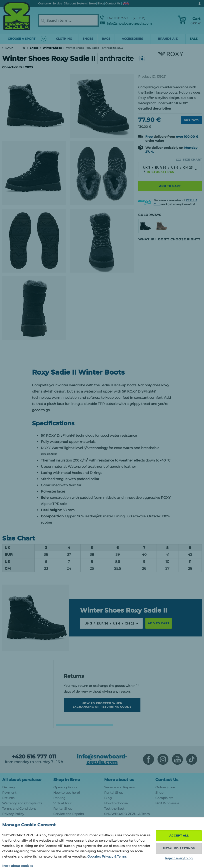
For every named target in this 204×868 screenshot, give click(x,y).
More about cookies (18, 866)
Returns (8, 798)
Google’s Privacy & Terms (107, 856)
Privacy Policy (13, 814)
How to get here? (67, 793)
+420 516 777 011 (34, 757)
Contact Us (167, 780)
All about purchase (22, 780)
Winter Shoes (52, 48)
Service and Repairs (69, 814)
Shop (159, 793)
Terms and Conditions (19, 809)
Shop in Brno (67, 780)
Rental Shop (63, 809)
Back (8, 48)
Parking (59, 798)
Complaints (164, 798)
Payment (9, 793)
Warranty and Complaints (22, 803)
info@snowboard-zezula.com (126, 24)
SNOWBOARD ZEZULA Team (127, 814)
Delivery (9, 787)
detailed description (155, 108)
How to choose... (117, 803)
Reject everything (179, 858)
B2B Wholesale (167, 803)
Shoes (34, 48)
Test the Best (114, 809)
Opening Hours (65, 787)
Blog (108, 798)
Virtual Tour (62, 803)
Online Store (165, 787)
